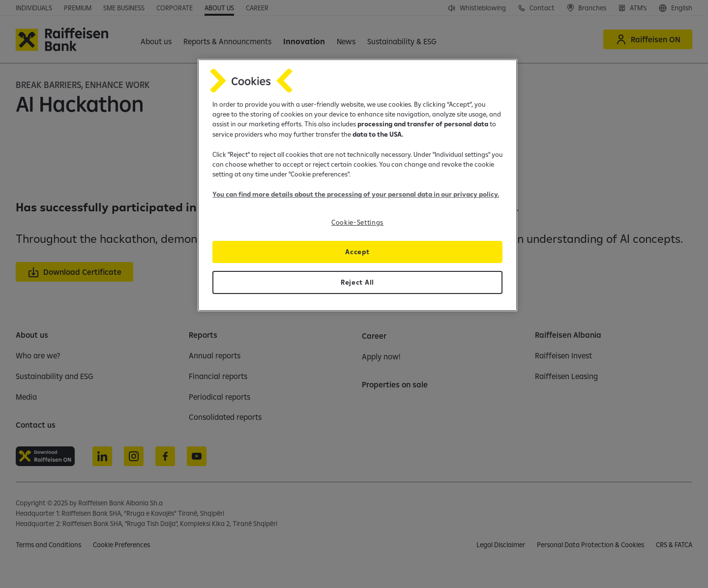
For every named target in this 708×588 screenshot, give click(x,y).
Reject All (357, 282)
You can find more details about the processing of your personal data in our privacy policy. (356, 194)
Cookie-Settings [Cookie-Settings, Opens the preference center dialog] (357, 222)
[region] (357, 185)
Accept (357, 252)
